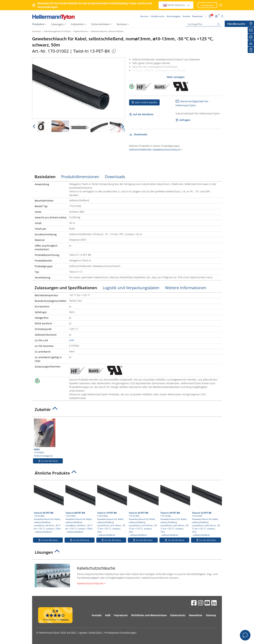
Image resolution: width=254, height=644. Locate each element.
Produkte (38, 24)
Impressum (121, 615)
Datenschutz (178, 615)
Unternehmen (100, 24)
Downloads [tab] (115, 177)
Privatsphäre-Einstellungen (120, 633)
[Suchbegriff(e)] (204, 24)
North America (176, 5)
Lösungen (57, 24)
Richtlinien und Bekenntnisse (149, 615)
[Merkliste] (251, 50)
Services (122, 24)
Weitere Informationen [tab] (186, 288)
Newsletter (196, 615)
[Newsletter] (251, 30)
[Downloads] (251, 43)
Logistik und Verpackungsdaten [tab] (131, 288)
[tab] (127, 410)
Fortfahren (207, 5)
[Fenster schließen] (221, 5)
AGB (108, 615)
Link (72, 340)
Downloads (138, 134)
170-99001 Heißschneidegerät (48, 438)
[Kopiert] (114, 51)
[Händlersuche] (251, 24)
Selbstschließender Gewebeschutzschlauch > (156, 150)
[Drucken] (251, 37)
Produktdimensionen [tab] (80, 177)
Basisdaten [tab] (45, 177)
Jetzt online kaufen (144, 102)
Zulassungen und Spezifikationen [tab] (66, 288)
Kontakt (97, 615)
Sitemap (211, 615)
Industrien (77, 24)
